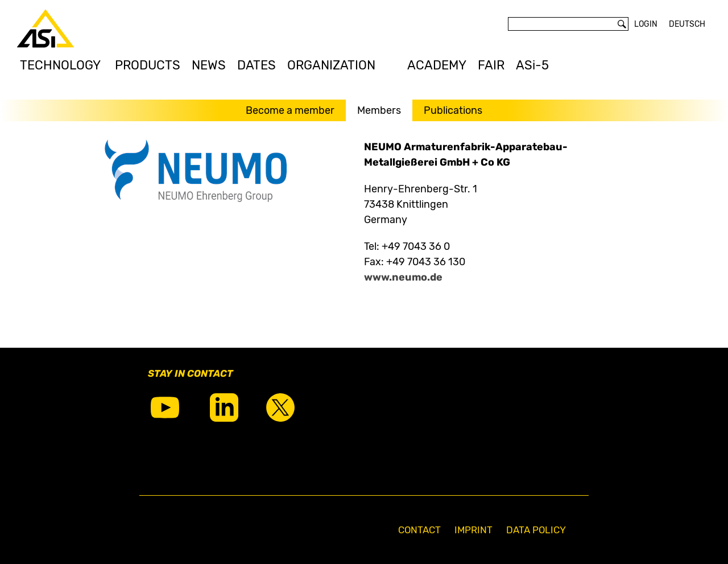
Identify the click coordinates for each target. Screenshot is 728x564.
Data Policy (536, 530)
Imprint (473, 530)
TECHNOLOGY (60, 65)
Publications (453, 110)
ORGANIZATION (331, 65)
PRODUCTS (148, 65)
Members (379, 110)
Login (646, 24)
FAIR (491, 65)
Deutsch (687, 24)
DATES (257, 65)
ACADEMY (437, 65)
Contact (419, 530)
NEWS (209, 65)
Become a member (290, 110)
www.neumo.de (403, 277)
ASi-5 (532, 65)
